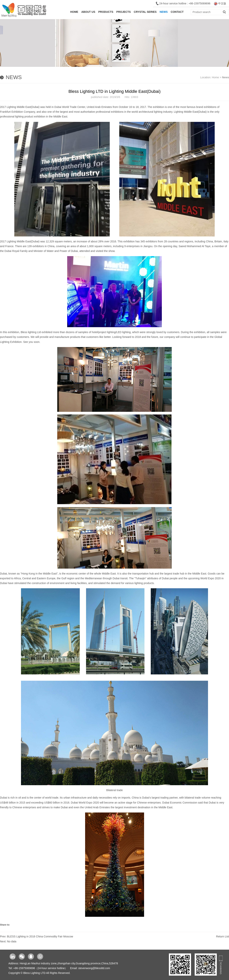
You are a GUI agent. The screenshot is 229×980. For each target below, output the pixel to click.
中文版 (220, 3)
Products (106, 12)
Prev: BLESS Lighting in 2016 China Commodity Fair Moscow (37, 936)
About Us (88, 12)
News (164, 12)
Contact (177, 12)
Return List (223, 936)
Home (74, 12)
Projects (124, 12)
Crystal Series (145, 12)
